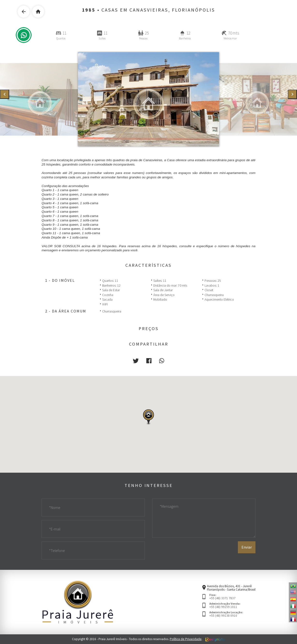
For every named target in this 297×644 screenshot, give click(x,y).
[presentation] (5, 94)
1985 (89, 10)
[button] (136, 361)
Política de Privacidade (186, 639)
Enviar (247, 547)
